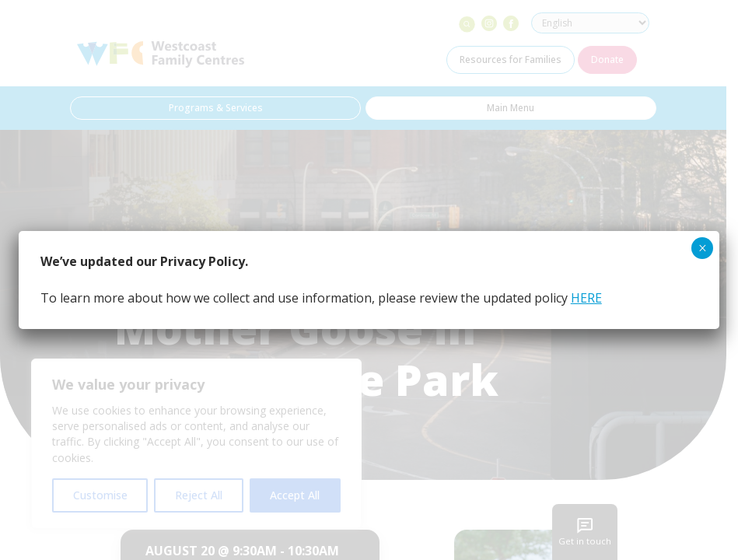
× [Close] (703, 248)
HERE (586, 298)
